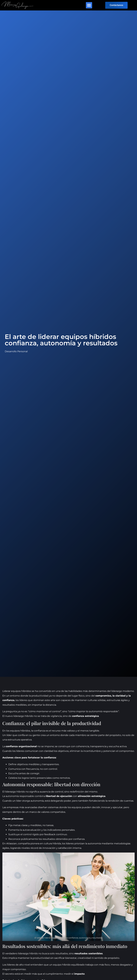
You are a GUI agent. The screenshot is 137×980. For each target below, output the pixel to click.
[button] (89, 5)
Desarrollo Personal (16, 351)
